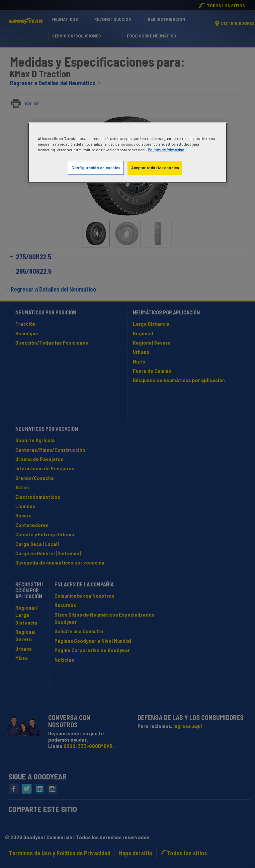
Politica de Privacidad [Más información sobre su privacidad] (166, 150)
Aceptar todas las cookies (155, 168)
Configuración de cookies (96, 168)
